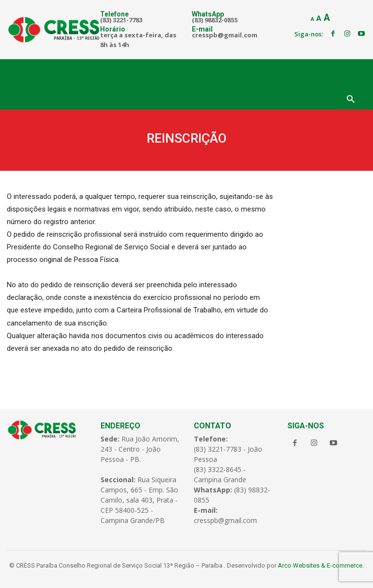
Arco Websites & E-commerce (320, 563)
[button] (351, 100)
